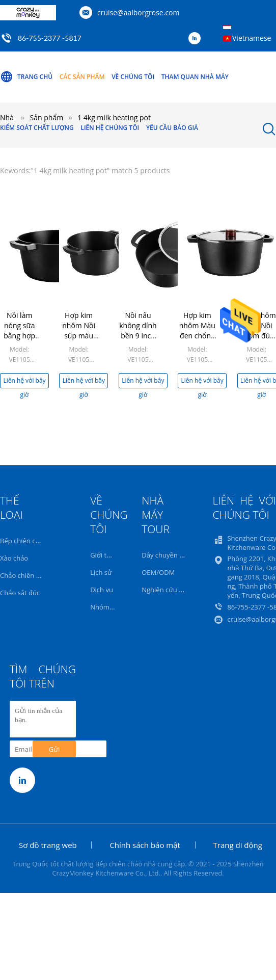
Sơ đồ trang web (48, 845)
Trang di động (238, 845)
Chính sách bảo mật (145, 845)
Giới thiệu (105, 555)
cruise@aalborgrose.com (138, 12)
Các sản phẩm (82, 77)
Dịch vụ (102, 590)
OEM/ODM (158, 572)
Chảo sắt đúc (20, 593)
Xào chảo (14, 558)
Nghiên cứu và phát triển (180, 590)
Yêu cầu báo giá (172, 128)
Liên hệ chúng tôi (110, 128)
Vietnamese (252, 38)
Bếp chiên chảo (23, 541)
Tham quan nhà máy (195, 77)
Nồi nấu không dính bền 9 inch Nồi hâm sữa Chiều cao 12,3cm (138, 341)
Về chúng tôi (133, 77)
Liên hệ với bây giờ (24, 382)
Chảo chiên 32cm (26, 575)
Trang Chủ (26, 77)
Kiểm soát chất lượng (37, 128)
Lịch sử (101, 572)
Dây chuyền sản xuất (173, 555)
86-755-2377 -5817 (50, 38)
